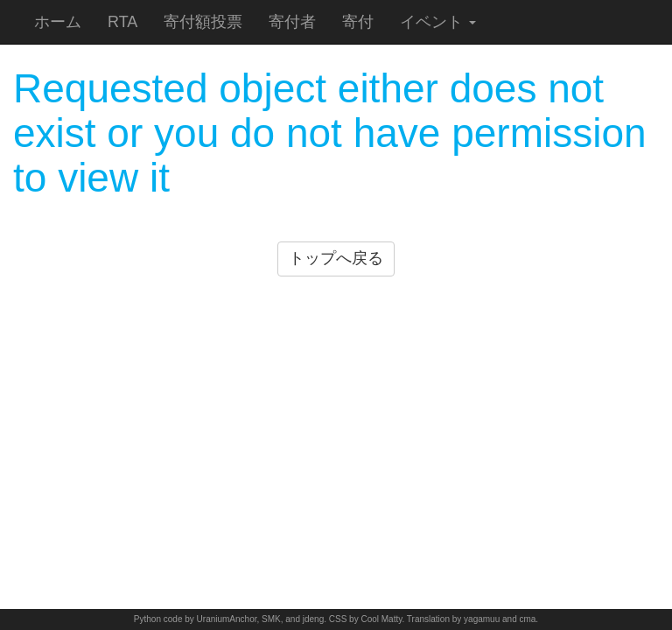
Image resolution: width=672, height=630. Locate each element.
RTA (122, 22)
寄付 (358, 22)
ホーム (58, 22)
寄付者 (292, 22)
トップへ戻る (336, 258)
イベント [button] (438, 22)
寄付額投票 (203, 22)
